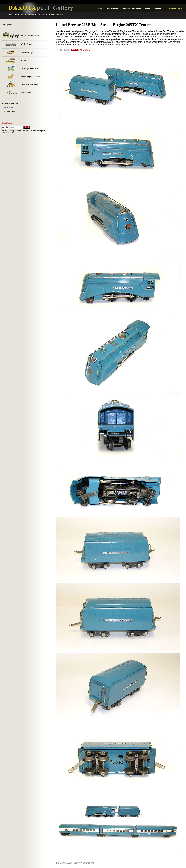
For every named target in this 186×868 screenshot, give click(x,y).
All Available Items (10, 103)
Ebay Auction (7, 107)
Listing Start (7, 25)
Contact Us (88, 863)
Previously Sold (8, 111)
